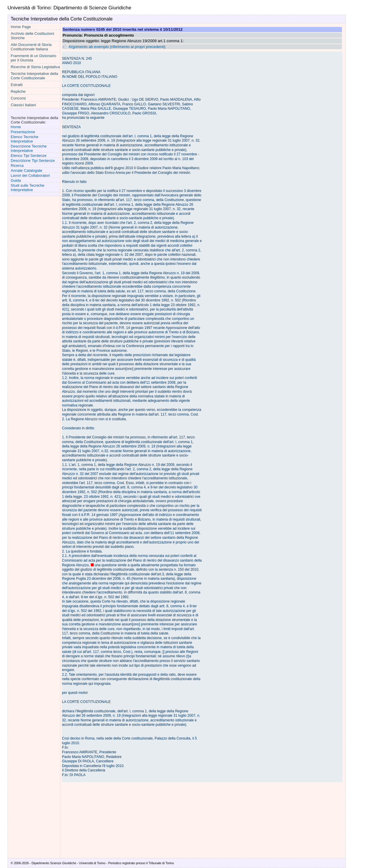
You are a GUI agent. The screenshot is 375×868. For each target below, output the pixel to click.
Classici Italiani (23, 105)
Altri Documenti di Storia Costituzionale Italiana (31, 47)
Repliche (18, 91)
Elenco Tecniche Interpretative (25, 139)
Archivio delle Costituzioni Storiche (33, 36)
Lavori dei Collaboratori (30, 175)
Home (16, 127)
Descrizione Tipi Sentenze (33, 161)
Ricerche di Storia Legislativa (35, 67)
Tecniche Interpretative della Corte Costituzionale (35, 76)
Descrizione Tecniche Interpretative (29, 148)
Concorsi (18, 98)
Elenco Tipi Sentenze (29, 156)
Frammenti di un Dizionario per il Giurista (34, 58)
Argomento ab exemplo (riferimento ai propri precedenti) (117, 47)
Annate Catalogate (27, 170)
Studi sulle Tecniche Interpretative (28, 188)
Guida (16, 180)
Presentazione (23, 132)
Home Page (21, 27)
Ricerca (17, 165)
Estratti (17, 85)
